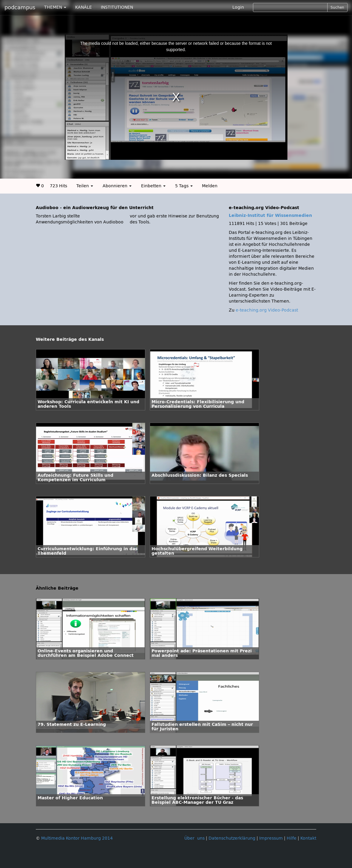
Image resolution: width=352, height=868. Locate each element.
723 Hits (58, 186)
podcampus (20, 7)
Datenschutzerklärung (232, 838)
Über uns (194, 838)
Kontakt (308, 838)
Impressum (271, 838)
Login (238, 7)
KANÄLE (84, 7)
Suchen (337, 7)
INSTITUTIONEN (117, 7)
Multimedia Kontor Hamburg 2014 (77, 838)
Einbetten (153, 186)
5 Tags (184, 186)
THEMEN (55, 7)
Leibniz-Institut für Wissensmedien (270, 216)
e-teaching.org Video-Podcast (267, 310)
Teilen (85, 186)
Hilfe (292, 838)
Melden (210, 186)
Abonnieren (117, 186)
